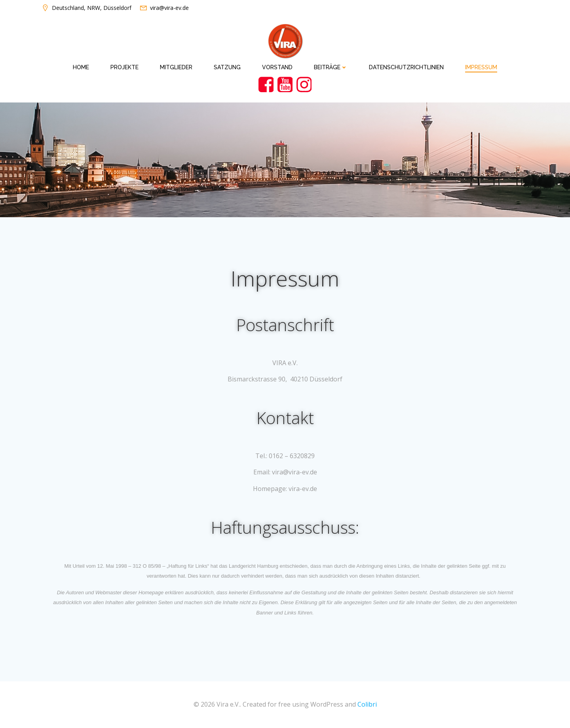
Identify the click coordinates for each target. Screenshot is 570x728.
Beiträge (331, 67)
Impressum (481, 67)
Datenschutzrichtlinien (406, 67)
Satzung (227, 67)
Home (81, 67)
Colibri (367, 704)
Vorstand (277, 67)
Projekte (124, 67)
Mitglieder (176, 67)
